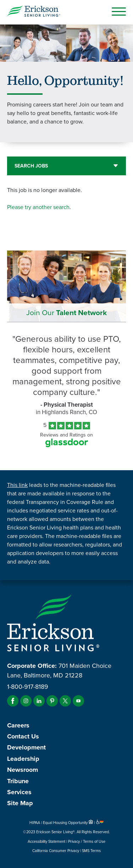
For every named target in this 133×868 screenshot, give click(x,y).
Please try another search (38, 207)
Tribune (18, 781)
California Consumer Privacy (56, 851)
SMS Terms (91, 851)
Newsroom (23, 770)
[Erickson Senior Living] (34, 12)
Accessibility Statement (46, 841)
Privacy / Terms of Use (87, 841)
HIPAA (35, 823)
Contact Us (23, 736)
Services (19, 792)
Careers (18, 725)
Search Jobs (31, 166)
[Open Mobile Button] (119, 11)
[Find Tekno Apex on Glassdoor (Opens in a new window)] (67, 445)
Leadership (23, 759)
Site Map (20, 803)
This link (17, 485)
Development (26, 747)
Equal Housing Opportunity (68, 823)
